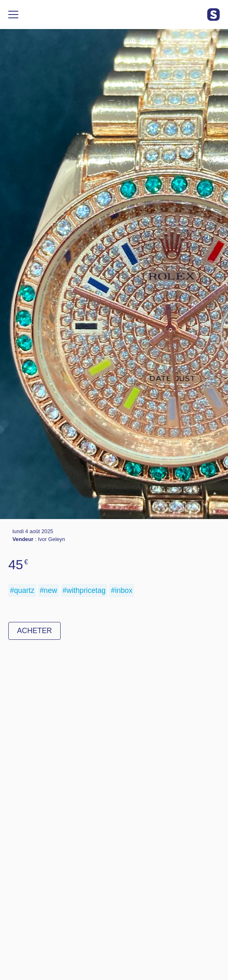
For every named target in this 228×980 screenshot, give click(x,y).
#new (49, 590)
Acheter (34, 631)
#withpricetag (84, 590)
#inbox (122, 590)
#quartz (22, 590)
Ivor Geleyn (51, 539)
